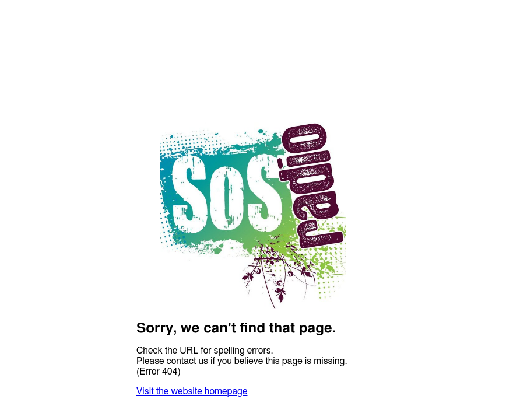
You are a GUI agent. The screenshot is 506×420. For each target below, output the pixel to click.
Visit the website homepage (192, 391)
